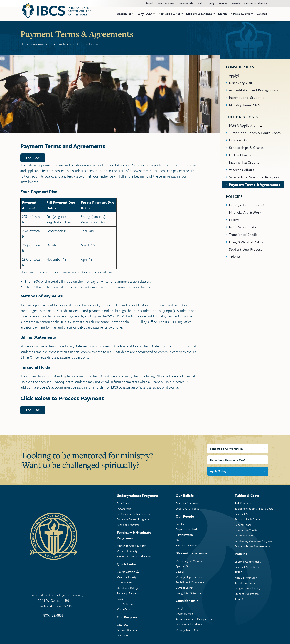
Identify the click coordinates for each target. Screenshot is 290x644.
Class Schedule (125, 604)
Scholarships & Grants (246, 147)
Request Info (186, 3)
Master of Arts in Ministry (132, 546)
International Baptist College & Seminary (53, 601)
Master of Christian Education (134, 556)
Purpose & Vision (127, 630)
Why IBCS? (123, 625)
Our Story (123, 635)
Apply (211, 3)
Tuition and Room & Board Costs (255, 133)
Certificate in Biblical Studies (133, 514)
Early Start (123, 503)
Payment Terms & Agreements (255, 184)
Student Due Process (246, 249)
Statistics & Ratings (128, 588)
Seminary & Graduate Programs (134, 535)
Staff (178, 540)
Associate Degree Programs (133, 519)
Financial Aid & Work (245, 212)
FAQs (120, 599)
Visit (201, 3)
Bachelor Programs (128, 525)
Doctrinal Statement (188, 503)
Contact (262, 14)
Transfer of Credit (243, 234)
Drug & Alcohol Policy (246, 242)
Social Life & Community (190, 582)
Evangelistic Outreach (188, 593)
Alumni (149, 3)
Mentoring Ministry (189, 561)
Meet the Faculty (127, 577)
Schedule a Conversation (226, 449)
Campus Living (184, 588)
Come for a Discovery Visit (227, 460)
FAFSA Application (243, 125)
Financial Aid (239, 140)
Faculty (180, 524)
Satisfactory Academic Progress (254, 177)
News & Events (240, 14)
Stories (223, 14)
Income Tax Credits (244, 162)
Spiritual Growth (185, 566)
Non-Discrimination (244, 227)
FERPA (234, 220)
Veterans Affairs (241, 170)
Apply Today (218, 471)
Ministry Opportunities (189, 577)
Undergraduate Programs (137, 495)
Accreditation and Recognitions (254, 90)
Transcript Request (128, 593)
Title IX (235, 257)
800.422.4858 (166, 3)
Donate (223, 3)
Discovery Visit (241, 83)
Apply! (234, 75)
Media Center (125, 609)
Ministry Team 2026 (244, 105)
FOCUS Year (124, 509)
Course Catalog (126, 572)
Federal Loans (240, 155)
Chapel (180, 572)
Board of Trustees (186, 545)
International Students (247, 97)
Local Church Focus (187, 509)
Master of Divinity (127, 551)
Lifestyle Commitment (247, 205)
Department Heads (187, 529)
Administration (184, 535)
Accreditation (125, 582)
